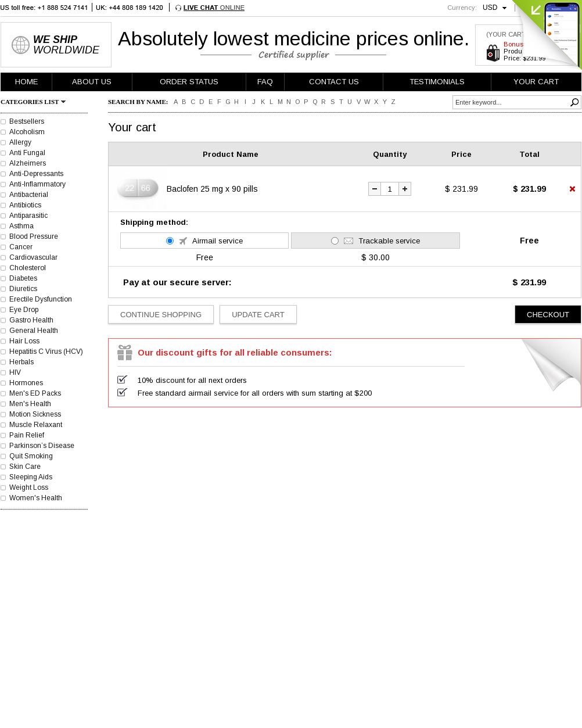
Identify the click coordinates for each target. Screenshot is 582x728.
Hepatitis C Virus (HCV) (46, 352)
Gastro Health (31, 320)
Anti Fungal (27, 153)
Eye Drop (24, 310)
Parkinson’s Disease (42, 446)
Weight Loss (29, 487)
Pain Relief (27, 435)
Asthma (21, 226)
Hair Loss (24, 341)
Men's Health (30, 404)
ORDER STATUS (189, 82)
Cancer (21, 247)
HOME (26, 82)
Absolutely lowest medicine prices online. (294, 38)
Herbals (21, 362)
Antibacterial (29, 195)
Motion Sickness (35, 414)
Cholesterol (28, 268)
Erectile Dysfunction (41, 299)
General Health (34, 331)
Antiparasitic (28, 216)
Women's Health (36, 498)
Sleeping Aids (31, 477)
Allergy (20, 142)
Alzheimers (28, 163)
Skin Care (25, 467)
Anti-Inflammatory (37, 184)
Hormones (26, 383)
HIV (15, 372)
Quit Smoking (31, 456)
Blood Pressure (34, 236)
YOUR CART (536, 82)
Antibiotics (25, 205)
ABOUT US (92, 82)
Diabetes (23, 278)
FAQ (265, 82)
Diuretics (23, 289)
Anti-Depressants (36, 174)
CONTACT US (334, 82)
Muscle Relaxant (36, 425)
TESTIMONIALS (437, 82)
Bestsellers (27, 121)
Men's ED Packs (35, 393)
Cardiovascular (33, 257)
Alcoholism (27, 132)
